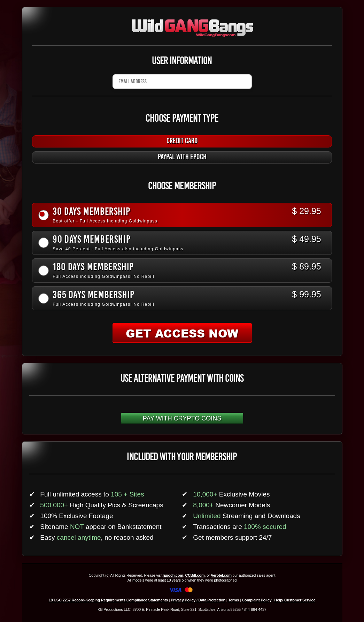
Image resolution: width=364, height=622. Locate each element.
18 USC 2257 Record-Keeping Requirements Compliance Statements (108, 600)
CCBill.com (195, 575)
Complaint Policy (257, 600)
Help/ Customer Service (295, 600)
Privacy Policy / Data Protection (198, 600)
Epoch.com (173, 575)
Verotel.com (221, 575)
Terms (234, 600)
